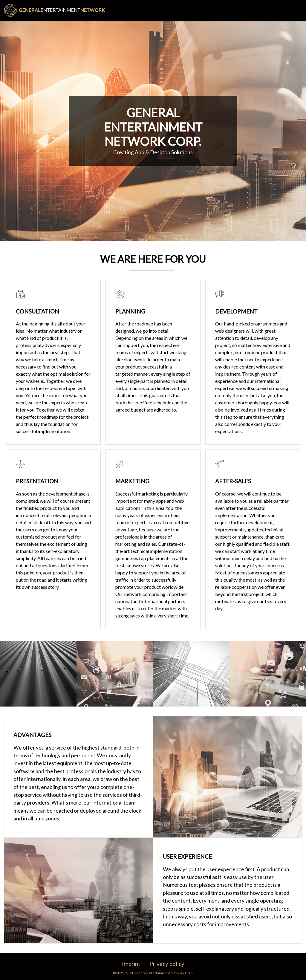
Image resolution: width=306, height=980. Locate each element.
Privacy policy (167, 964)
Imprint (131, 964)
